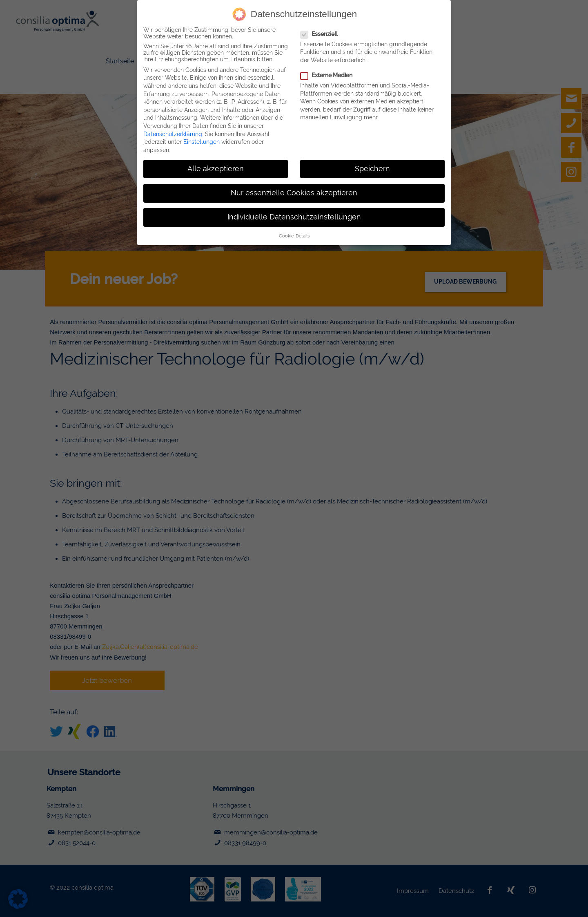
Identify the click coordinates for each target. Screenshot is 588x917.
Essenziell (319, 34)
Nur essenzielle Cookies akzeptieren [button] (294, 192)
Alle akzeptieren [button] (216, 168)
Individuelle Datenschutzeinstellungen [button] (294, 217)
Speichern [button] (372, 168)
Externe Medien (326, 75)
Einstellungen (202, 141)
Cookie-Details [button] (294, 235)
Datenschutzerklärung (173, 134)
